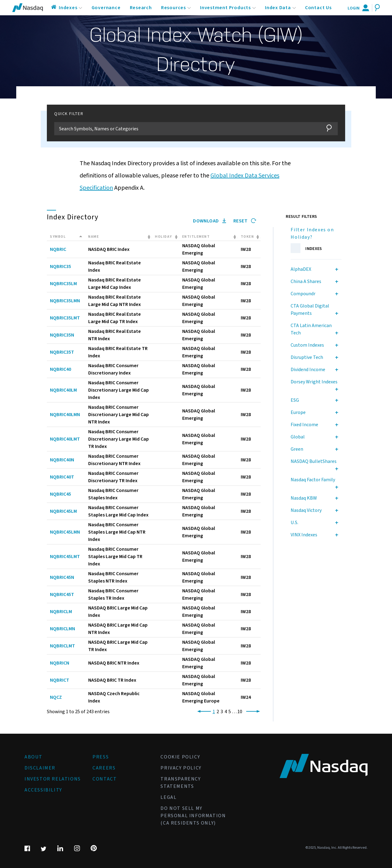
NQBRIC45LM (63, 511)
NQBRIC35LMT (65, 318)
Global (298, 437)
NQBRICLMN (62, 629)
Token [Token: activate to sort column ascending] (247, 237)
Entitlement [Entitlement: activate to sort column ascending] (196, 237)
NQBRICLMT (62, 646)
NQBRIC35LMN (65, 301)
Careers (104, 768)
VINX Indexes (304, 535)
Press (101, 757)
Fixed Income (304, 425)
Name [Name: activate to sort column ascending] (94, 237)
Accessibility (43, 790)
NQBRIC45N (62, 577)
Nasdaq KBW (304, 498)
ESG (295, 400)
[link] (203, 712)
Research (141, 8)
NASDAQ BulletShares (314, 461)
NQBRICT (60, 680)
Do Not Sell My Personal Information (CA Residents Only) (193, 816)
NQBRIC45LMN (65, 532)
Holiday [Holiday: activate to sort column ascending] (164, 237)
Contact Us (318, 8)
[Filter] (187, 129)
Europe (298, 412)
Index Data (278, 8)
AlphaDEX (301, 269)
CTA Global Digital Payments (310, 310)
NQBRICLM (61, 612)
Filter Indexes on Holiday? (312, 233)
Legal (168, 797)
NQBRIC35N (62, 335)
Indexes (68, 8)
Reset (245, 221)
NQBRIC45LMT (65, 557)
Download (209, 221)
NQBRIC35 (60, 266)
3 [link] (222, 712)
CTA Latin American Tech (311, 329)
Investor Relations (53, 779)
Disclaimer (40, 768)
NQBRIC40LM (63, 390)
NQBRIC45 (60, 494)
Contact (105, 779)
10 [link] (240, 712)
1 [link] (214, 712)
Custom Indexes (307, 345)
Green (297, 449)
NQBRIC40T (62, 477)
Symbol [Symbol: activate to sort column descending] (58, 237)
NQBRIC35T (62, 352)
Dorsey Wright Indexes (314, 382)
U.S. (294, 523)
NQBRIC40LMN (65, 415)
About (34, 757)
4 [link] (226, 712)
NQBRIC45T (62, 594)
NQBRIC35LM (63, 284)
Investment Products (225, 8)
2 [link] (218, 712)
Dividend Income (308, 370)
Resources (173, 8)
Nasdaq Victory (306, 510)
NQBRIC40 (60, 369)
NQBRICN (60, 663)
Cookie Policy (180, 757)
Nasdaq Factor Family (313, 480)
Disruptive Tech (307, 357)
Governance (106, 8)
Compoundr (303, 294)
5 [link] (230, 712)
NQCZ (56, 697)
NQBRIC (58, 249)
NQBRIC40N (62, 460)
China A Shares (306, 281)
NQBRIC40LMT (65, 439)
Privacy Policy (181, 768)
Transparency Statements (181, 783)
